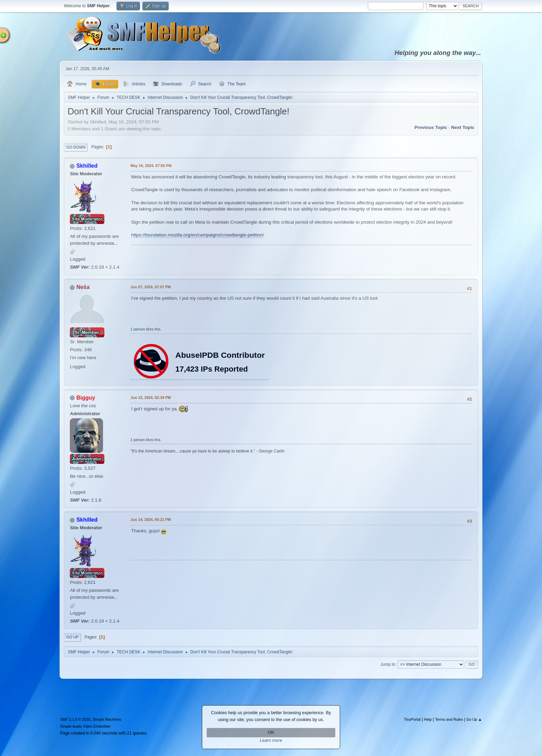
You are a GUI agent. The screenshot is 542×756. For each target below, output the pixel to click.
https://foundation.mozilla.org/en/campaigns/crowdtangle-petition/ (197, 235)
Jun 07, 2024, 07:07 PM (151, 287)
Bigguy (86, 398)
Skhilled (87, 166)
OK (271, 732)
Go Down (76, 147)
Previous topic (431, 127)
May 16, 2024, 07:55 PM (151, 166)
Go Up (72, 637)
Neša (83, 287)
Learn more (271, 740)
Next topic (463, 127)
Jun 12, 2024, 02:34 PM (151, 398)
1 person (138, 329)
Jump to (388, 664)
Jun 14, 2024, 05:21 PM (151, 520)
